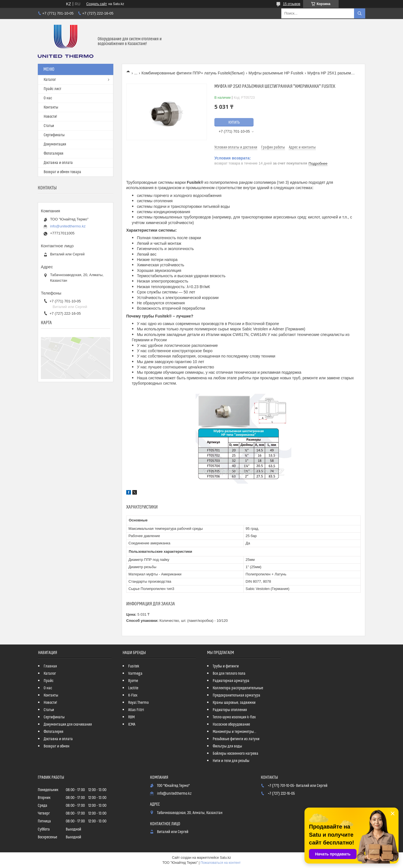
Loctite (133, 688)
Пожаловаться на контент (220, 863)
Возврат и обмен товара (62, 172)
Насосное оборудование (231, 724)
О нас (48, 98)
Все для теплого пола (229, 674)
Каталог (50, 80)
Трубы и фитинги (226, 666)
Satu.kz (225, 858)
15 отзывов (292, 4)
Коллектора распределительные (238, 688)
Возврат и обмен (57, 746)
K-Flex (133, 695)
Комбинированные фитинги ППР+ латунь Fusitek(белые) (193, 73)
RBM (131, 717)
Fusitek (134, 666)
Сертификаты (54, 135)
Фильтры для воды (227, 746)
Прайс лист (52, 89)
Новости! (50, 117)
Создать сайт (97, 4)
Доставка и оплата (58, 163)
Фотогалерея (53, 154)
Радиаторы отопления (230, 710)
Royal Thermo (138, 703)
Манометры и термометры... (235, 732)
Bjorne (133, 681)
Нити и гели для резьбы (231, 761)
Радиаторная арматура (231, 681)
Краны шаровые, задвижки (234, 703)
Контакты (51, 107)
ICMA (132, 724)
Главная (50, 666)
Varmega (135, 674)
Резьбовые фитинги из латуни (236, 739)
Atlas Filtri (136, 710)
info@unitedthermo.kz (68, 226)
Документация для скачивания (68, 724)
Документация (55, 144)
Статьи (49, 126)
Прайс (49, 681)
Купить (234, 123)
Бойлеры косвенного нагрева (236, 754)
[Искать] (360, 13)
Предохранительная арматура (236, 695)
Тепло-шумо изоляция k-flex (234, 717)
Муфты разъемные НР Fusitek (276, 73)
